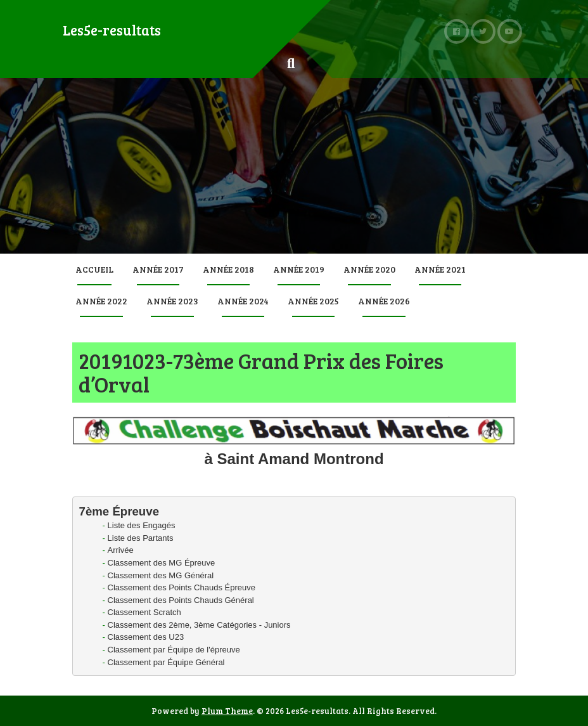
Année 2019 (299, 269)
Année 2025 (313, 301)
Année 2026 (384, 301)
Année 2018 (228, 269)
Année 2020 (369, 269)
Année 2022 (101, 301)
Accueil (94, 269)
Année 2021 (440, 269)
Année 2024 (243, 301)
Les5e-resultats (112, 30)
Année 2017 (158, 269)
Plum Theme (227, 711)
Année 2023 (172, 301)
